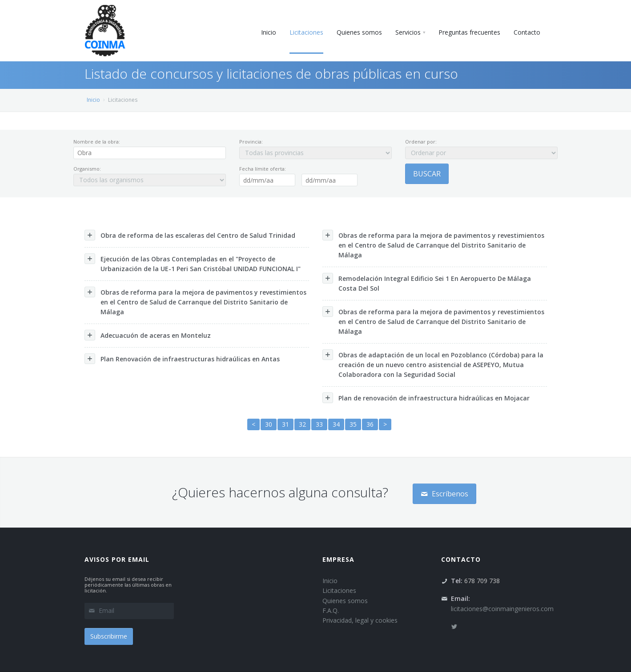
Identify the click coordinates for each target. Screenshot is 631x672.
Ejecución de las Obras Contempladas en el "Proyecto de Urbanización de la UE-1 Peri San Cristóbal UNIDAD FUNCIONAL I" (193, 263)
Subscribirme (109, 636)
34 (336, 424)
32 (302, 424)
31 (285, 424)
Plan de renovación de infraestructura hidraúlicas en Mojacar (426, 398)
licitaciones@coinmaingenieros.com (502, 609)
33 (319, 424)
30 (269, 424)
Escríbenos (444, 494)
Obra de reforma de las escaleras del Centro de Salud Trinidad (190, 235)
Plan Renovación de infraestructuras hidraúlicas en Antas (182, 359)
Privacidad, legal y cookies (360, 620)
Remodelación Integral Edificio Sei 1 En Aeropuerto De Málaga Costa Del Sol (427, 283)
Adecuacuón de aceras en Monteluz (148, 335)
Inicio (93, 100)
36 (370, 424)
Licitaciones (339, 590)
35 (353, 424)
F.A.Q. (331, 610)
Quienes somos (345, 601)
